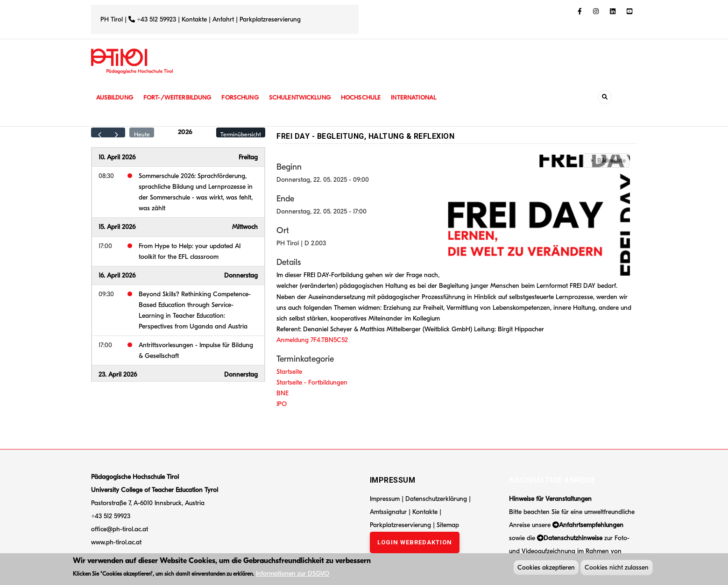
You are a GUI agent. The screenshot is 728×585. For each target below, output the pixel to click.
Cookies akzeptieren (546, 568)
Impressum (385, 499)
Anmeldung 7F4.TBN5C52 (312, 340)
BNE (283, 393)
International (426, 97)
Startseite (289, 372)
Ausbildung (116, 97)
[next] (117, 132)
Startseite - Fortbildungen (312, 382)
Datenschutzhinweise (573, 538)
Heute (142, 134)
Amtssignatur (389, 512)
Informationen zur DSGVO (293, 575)
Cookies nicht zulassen (617, 568)
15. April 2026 (117, 227)
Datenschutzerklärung (436, 499)
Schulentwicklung (308, 97)
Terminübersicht (241, 134)
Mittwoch (245, 227)
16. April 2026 (117, 275)
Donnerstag (241, 275)
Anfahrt (224, 19)
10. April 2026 (117, 157)
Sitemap (448, 525)
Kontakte (194, 19)
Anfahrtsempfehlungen (591, 525)
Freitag (248, 157)
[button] (541, 215)
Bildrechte (611, 161)
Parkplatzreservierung (270, 19)
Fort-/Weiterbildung (181, 97)
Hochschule (371, 97)
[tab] (607, 161)
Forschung (246, 97)
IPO (282, 404)
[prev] (100, 132)
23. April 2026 (118, 375)
